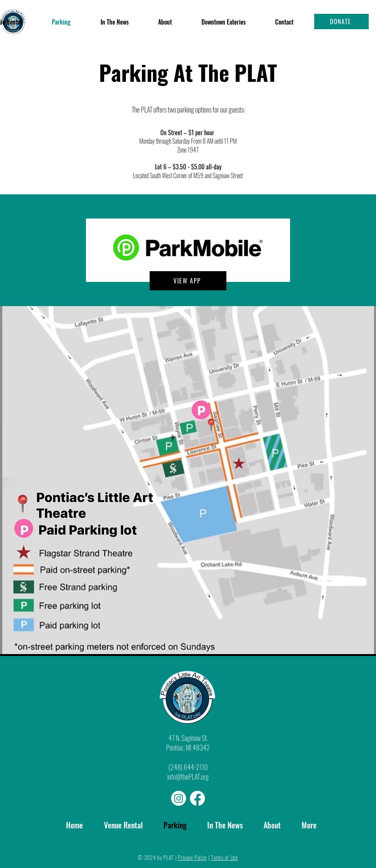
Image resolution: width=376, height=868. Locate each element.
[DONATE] (341, 22)
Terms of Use (224, 857)
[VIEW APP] (188, 281)
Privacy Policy (192, 857)
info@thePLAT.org (188, 777)
